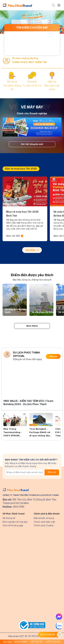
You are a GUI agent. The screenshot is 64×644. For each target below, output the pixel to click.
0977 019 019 (37, 642)
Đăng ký (53, 356)
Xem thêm (32, 250)
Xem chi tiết (15, 236)
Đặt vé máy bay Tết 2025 (21, 169)
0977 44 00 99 (53, 642)
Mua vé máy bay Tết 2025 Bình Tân (22, 214)
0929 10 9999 (21, 642)
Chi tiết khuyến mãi (32, 144)
